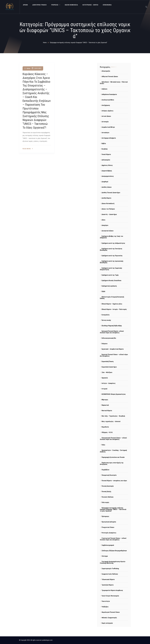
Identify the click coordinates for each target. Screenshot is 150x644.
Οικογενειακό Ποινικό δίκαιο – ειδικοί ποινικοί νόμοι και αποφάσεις (113, 439)
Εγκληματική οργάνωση (109, 286)
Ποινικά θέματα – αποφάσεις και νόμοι (114, 481)
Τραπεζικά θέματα (108, 585)
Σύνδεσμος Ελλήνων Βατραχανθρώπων (114, 551)
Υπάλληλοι (105, 607)
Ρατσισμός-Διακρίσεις (109, 533)
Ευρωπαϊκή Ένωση (108, 361)
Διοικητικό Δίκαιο (108, 231)
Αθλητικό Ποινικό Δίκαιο (110, 77)
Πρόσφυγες (105, 516)
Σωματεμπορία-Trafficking (110, 569)
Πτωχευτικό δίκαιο (108, 527)
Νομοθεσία (105, 427)
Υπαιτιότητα (106, 601)
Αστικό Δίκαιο (106, 116)
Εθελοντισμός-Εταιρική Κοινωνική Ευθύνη (112, 298)
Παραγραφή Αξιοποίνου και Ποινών (113, 457)
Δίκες (103, 220)
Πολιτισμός (105, 502)
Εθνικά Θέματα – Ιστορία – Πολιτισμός (114, 309)
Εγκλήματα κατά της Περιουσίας (112, 256)
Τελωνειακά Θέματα (108, 579)
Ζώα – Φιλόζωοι (107, 372)
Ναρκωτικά (105, 405)
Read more (27, 149)
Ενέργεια (104, 344)
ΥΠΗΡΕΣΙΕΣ (55, 5)
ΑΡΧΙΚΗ (25, 5)
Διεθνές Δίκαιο (107, 187)
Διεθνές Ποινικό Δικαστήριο (111, 193)
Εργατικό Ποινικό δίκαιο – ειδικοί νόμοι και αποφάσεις (114, 355)
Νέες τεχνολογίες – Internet (111, 421)
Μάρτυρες (105, 400)
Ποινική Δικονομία (108, 486)
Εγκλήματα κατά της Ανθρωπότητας (113, 243)
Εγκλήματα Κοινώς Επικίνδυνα (111, 281)
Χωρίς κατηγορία (107, 623)
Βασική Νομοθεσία (71, 5)
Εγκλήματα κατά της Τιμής (110, 275)
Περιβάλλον (105, 470)
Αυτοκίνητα (105, 133)
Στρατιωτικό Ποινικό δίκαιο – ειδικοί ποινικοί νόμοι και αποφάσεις (113, 539)
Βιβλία (104, 143)
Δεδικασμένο (106, 160)
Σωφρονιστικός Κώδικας (110, 574)
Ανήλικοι (104, 89)
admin (28, 69)
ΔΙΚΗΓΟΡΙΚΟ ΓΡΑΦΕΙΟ (40, 5)
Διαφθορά (105, 182)
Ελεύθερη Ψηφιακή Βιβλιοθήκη (112, 326)
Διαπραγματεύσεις (108, 176)
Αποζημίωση (106, 105)
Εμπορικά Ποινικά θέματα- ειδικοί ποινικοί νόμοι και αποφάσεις (112, 332)
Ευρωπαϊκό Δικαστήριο (109, 367)
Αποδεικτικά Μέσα (108, 100)
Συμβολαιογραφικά (108, 545)
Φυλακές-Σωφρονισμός (109, 618)
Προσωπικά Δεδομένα (109, 522)
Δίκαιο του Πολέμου (108, 209)
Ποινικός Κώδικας (108, 497)
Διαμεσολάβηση (107, 171)
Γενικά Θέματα (106, 154)
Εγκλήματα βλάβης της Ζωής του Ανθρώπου (111, 237)
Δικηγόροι (105, 225)
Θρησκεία (105, 378)
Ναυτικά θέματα (107, 411)
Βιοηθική (105, 149)
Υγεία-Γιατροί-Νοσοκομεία (110, 596)
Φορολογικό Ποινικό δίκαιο (111, 612)
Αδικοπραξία (106, 71)
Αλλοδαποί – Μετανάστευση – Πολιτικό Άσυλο (114, 83)
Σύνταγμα (105, 556)
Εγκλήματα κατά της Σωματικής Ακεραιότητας (111, 269)
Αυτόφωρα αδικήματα (109, 138)
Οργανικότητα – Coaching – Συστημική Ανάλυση (113, 451)
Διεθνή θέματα (106, 198)
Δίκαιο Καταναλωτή (108, 203)
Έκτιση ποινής (106, 320)
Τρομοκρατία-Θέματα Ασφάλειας (112, 590)
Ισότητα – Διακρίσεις (109, 383)
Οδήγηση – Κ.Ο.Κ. (107, 432)
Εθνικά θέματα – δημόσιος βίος (112, 304)
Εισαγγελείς (106, 315)
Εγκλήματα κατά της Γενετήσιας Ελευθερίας (111, 249)
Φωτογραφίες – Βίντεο (90, 5)
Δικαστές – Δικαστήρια (109, 214)
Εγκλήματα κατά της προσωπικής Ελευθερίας (112, 262)
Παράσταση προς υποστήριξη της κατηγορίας (112, 463)
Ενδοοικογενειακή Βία (109, 338)
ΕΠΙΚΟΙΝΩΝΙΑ (107, 5)
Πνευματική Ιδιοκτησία (109, 475)
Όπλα (103, 445)
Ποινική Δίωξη (106, 492)
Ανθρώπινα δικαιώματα (109, 94)
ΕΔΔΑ (103, 291)
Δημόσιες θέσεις (107, 165)
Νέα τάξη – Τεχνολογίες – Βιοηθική (113, 416)
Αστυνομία (105, 122)
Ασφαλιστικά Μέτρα (108, 127)
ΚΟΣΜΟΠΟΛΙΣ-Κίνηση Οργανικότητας (114, 394)
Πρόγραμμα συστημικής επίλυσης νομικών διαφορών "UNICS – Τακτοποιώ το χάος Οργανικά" (113, 509)
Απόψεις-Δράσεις (107, 111)
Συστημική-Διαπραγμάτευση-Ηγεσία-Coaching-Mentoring (113, 562)
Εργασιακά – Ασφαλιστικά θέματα (113, 349)
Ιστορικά (104, 389)
